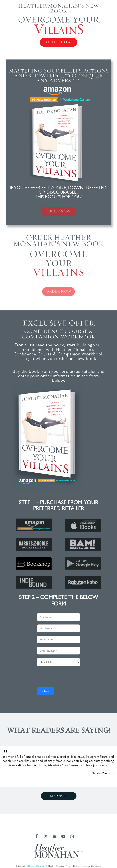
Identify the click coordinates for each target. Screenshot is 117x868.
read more (59, 796)
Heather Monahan (37, 866)
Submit (46, 691)
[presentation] (64, 677)
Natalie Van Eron (103, 774)
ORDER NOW (58, 42)
